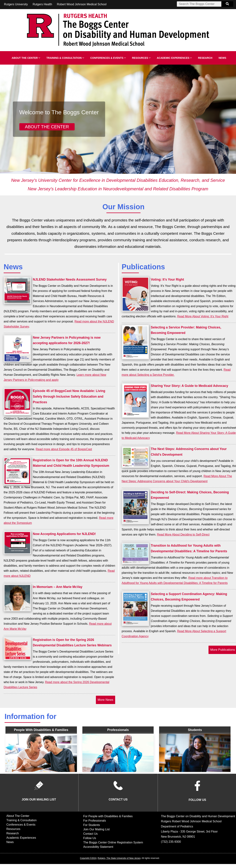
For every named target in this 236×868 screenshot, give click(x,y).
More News (106, 700)
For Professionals (95, 821)
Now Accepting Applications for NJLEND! (64, 534)
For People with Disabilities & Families (108, 816)
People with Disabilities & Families (41, 730)
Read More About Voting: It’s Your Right (203, 316)
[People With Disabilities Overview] (41, 753)
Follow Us (90, 838)
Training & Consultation (65, 58)
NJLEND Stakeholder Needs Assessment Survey (70, 280)
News (222, 58)
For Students (92, 825)
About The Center (26, 58)
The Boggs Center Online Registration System (113, 842)
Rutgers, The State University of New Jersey (119, 858)
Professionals (118, 730)
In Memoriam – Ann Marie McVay (58, 587)
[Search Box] (199, 4)
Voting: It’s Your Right (167, 280)
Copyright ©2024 (88, 858)
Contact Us (90, 834)
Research (205, 58)
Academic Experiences (174, 58)
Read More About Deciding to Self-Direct (183, 535)
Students (195, 730)
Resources (141, 58)
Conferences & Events (108, 58)
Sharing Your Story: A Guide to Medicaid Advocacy (190, 386)
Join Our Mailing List (96, 829)
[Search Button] (227, 4)
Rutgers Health (42, 4)
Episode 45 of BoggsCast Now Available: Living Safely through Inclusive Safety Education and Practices (69, 397)
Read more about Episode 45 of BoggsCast (64, 449)
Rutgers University (16, 4)
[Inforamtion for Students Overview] (195, 753)
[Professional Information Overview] (118, 753)
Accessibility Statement (98, 847)
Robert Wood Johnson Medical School (82, 4)
